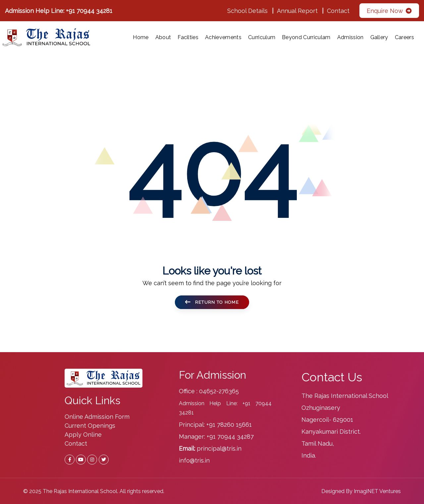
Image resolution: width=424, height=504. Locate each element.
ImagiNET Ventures (377, 491)
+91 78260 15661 (229, 425)
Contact (338, 11)
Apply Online (83, 435)
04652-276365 (219, 391)
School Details (247, 11)
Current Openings (90, 426)
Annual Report (297, 11)
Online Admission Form (97, 417)
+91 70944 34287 (230, 437)
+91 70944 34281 (89, 11)
